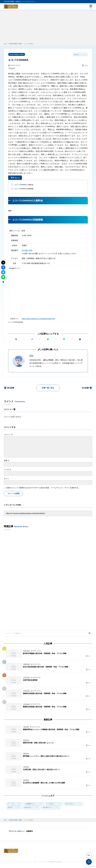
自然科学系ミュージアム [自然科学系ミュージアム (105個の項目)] (32, 808)
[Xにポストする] (16, 339)
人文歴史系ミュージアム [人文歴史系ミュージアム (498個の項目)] (54, 804)
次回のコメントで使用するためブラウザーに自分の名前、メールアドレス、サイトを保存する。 (43, 488)
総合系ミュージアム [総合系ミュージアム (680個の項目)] (14, 808)
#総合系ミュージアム (80, 54)
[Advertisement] (48, 26)
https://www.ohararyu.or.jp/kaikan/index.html (39, 319)
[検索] (90, 634)
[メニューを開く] (91, 6)
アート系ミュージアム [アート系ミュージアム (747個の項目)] (15, 804)
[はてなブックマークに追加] (48, 339)
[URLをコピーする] (80, 339)
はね (31, 356)
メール (8, 470)
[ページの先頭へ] (89, 862)
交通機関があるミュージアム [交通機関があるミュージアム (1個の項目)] (34, 804)
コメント (8, 435)
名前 (7, 461)
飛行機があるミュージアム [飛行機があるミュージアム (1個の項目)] (51, 808)
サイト (6, 479)
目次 (15, 178)
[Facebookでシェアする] (32, 339)
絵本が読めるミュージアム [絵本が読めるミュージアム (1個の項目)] (74, 804)
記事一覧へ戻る (48, 388)
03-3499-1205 (27, 251)
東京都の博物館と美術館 (17, 54)
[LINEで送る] (64, 339)
